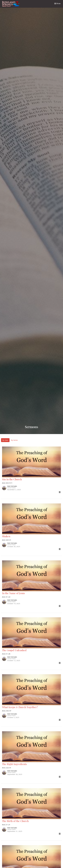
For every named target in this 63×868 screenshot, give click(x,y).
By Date (5, 440)
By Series (14, 440)
